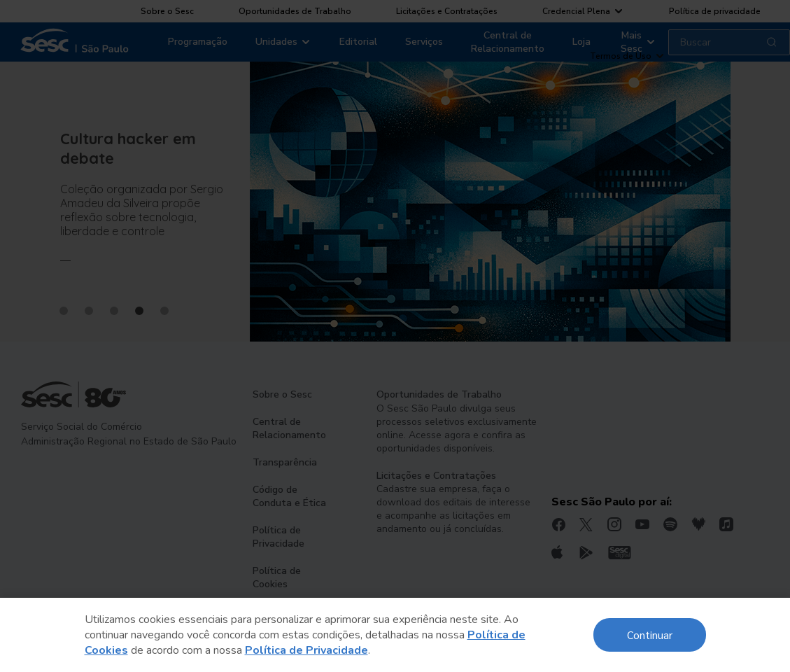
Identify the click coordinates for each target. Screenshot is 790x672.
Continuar (650, 635)
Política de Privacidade (306, 650)
